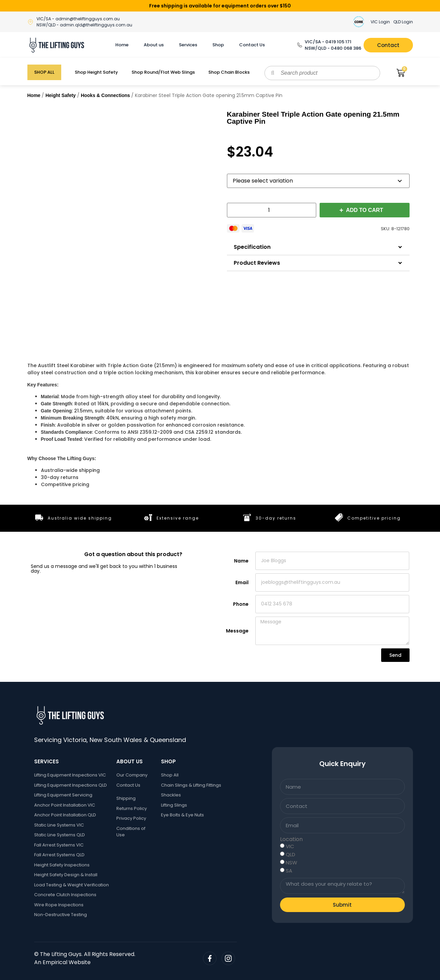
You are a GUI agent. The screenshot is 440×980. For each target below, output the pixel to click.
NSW (292, 863)
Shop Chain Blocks (229, 72)
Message (237, 631)
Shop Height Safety (96, 72)
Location (291, 839)
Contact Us (252, 45)
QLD (291, 854)
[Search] (273, 73)
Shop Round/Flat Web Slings (163, 72)
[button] (318, 247)
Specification (252, 247)
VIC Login (380, 22)
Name (241, 561)
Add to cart (365, 210)
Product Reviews (257, 263)
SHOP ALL (44, 72)
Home (122, 45)
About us (154, 45)
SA (289, 871)
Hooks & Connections (105, 95)
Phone (241, 604)
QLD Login (403, 22)
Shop (218, 45)
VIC (290, 846)
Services (188, 45)
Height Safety (60, 95)
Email (242, 582)
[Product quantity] (272, 210)
